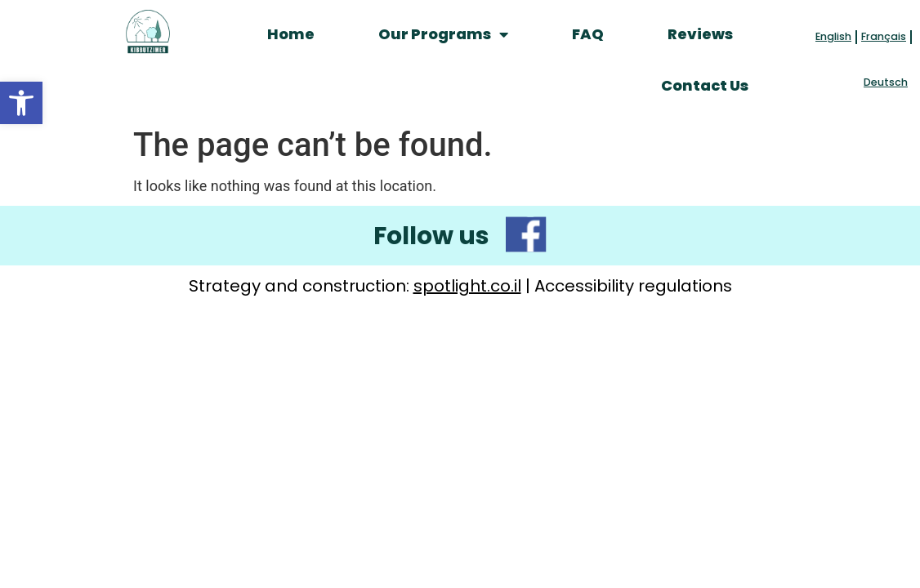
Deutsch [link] (886, 82)
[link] (21, 103)
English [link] (833, 36)
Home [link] (291, 34)
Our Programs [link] (443, 34)
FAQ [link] (588, 34)
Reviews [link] (700, 34)
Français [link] (884, 36)
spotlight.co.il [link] (467, 286)
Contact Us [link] (705, 85)
